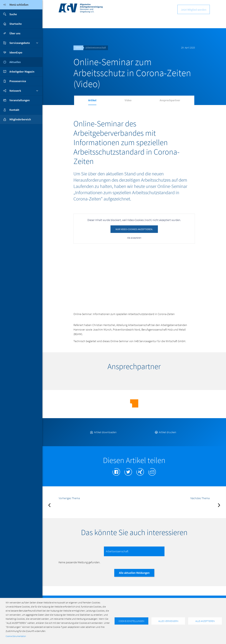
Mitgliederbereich (15, 119)
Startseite (16, 24)
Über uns (15, 33)
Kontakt (14, 110)
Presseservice (18, 81)
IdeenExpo (16, 52)
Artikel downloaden (103, 437)
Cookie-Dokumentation (16, 636)
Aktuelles (15, 62)
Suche (8, 14)
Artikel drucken (165, 437)
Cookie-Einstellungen (131, 621)
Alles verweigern (168, 621)
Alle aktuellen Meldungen (134, 577)
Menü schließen (14, 5)
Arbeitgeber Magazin (22, 72)
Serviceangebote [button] (20, 43)
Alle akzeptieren (134, 238)
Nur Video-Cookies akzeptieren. (134, 229)
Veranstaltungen (20, 100)
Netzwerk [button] (15, 91)
